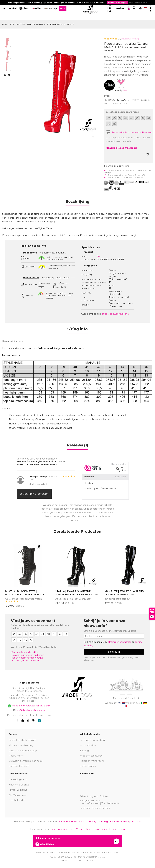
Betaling (84, 751)
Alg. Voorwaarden (18, 795)
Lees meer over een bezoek (95, 808)
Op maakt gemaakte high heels (26, 761)
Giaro (99, 257)
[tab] (77, 203)
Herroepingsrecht (18, 779)
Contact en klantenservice (22, 740)
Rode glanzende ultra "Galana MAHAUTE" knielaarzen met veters (42, 24)
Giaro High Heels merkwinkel (113, 822)
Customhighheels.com (113, 829)
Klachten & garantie (19, 785)
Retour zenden (88, 766)
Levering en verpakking (92, 740)
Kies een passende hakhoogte (27, 658)
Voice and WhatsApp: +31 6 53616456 (29, 706)
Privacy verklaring (18, 790)
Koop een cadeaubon (91, 756)
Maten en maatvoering (21, 745)
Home (5, 24)
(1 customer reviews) (130, 39)
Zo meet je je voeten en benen (27, 655)
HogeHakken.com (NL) (62, 829)
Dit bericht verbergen (117, 3)
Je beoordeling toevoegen (34, 494)
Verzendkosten (88, 745)
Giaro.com (136, 822)
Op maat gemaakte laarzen (26, 660)
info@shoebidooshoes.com (30, 710)
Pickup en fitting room (92, 761)
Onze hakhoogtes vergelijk (23, 751)
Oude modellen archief (116, 314)
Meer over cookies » (138, 3)
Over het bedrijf (17, 800)
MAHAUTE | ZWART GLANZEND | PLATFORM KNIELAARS (125, 593)
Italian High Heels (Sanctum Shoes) (77, 822)
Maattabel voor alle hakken (25, 652)
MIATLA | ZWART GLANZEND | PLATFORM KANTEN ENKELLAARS (76, 593)
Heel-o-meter (31, 278)
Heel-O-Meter (16, 756)
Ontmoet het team (19, 766)
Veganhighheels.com (87, 829)
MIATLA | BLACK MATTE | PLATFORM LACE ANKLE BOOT (25, 593)
